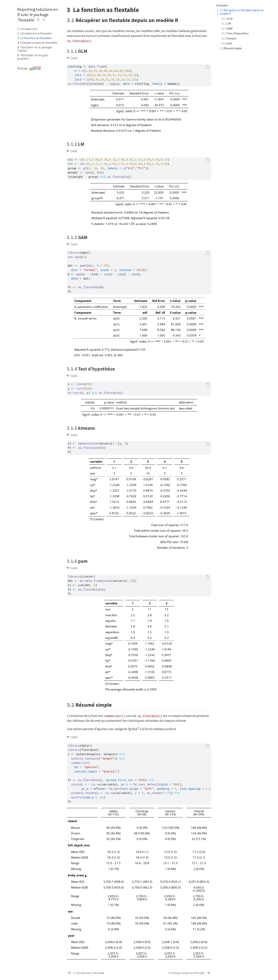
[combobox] (44, 20)
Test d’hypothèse (235, 33)
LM (226, 23)
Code (74, 58)
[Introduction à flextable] (86, 973)
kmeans (229, 38)
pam (227, 43)
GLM (227, 19)
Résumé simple (231, 48)
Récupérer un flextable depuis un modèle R (242, 12)
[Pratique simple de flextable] (189, 973)
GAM (227, 29)
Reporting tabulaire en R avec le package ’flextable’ (38, 15)
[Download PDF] (38, 20)
